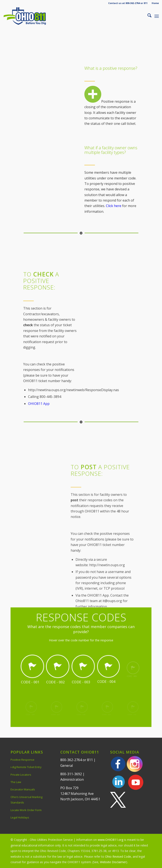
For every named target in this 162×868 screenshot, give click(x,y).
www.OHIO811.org (110, 840)
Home (155, 3)
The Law (16, 782)
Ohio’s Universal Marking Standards (26, 800)
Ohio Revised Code (118, 857)
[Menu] (157, 16)
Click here (114, 206)
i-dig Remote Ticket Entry (26, 767)
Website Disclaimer (113, 862)
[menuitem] (154, 3)
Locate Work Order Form (26, 810)
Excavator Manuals (23, 789)
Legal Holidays (20, 817)
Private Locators (21, 775)
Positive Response (22, 760)
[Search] (147, 16)
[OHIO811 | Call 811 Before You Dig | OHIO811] (30, 16)
